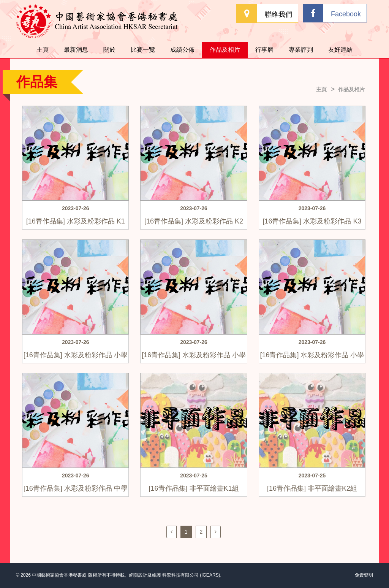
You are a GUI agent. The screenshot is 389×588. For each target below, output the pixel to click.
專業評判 (301, 50)
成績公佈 (182, 50)
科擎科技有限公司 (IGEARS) (191, 575)
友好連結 (340, 50)
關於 (109, 50)
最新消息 (76, 50)
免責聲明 (364, 575)
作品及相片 (225, 50)
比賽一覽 (143, 50)
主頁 (43, 50)
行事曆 (264, 50)
